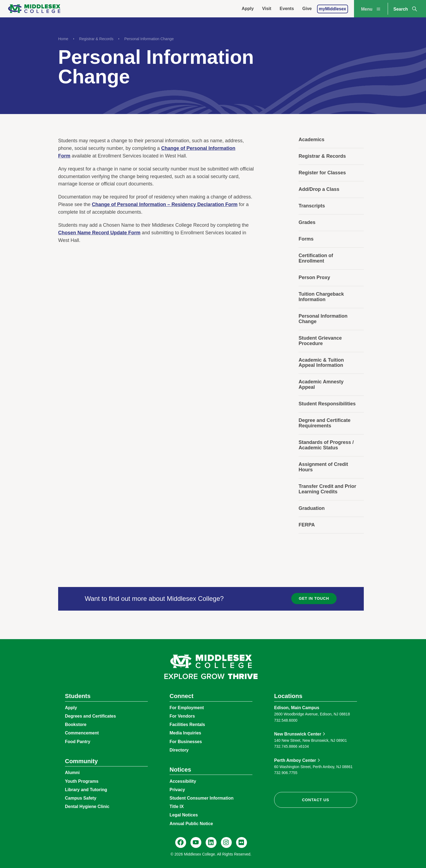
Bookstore (76, 725)
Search (406, 9)
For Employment (187, 708)
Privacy (177, 790)
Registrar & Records (96, 39)
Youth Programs (82, 781)
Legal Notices (184, 815)
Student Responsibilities (327, 404)
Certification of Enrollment (316, 258)
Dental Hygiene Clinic (87, 807)
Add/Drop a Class (319, 189)
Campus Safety (81, 798)
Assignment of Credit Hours (323, 467)
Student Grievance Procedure (320, 341)
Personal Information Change (149, 39)
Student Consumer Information (202, 798)
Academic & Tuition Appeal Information (321, 363)
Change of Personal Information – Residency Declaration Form (165, 204)
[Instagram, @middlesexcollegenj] (226, 842)
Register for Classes (322, 173)
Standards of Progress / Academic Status (326, 445)
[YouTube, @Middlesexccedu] (196, 842)
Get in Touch (314, 598)
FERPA (307, 525)
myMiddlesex (333, 9)
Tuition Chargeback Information (321, 297)
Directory (179, 750)
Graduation (312, 508)
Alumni (72, 773)
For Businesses (186, 742)
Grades (307, 222)
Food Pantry (78, 742)
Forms (306, 239)
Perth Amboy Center (295, 760)
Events (287, 9)
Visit (267, 9)
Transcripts (312, 206)
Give (307, 9)
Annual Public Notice (191, 824)
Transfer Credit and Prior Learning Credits (327, 489)
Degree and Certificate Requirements (325, 423)
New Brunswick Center (298, 734)
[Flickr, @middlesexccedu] (242, 842)
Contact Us (315, 800)
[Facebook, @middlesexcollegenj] (181, 842)
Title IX (177, 807)
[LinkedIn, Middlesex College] (211, 842)
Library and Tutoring (86, 790)
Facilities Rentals (187, 725)
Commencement (82, 733)
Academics (311, 140)
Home (63, 39)
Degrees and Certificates (90, 716)
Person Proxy (314, 277)
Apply (248, 9)
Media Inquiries (185, 733)
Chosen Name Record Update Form (99, 233)
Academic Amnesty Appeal (321, 384)
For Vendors (182, 716)
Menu (371, 9)
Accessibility (183, 781)
